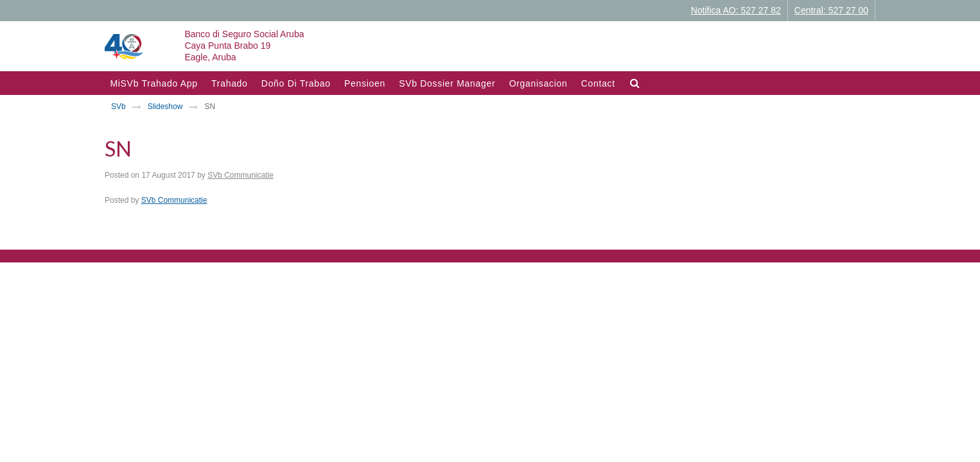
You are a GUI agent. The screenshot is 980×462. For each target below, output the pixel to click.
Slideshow (165, 107)
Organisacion (538, 83)
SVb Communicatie (241, 175)
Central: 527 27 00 (831, 10)
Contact (598, 83)
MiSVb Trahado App (153, 83)
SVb (118, 107)
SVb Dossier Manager (447, 83)
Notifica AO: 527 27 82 (736, 10)
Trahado (230, 83)
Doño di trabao (296, 83)
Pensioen (365, 83)
